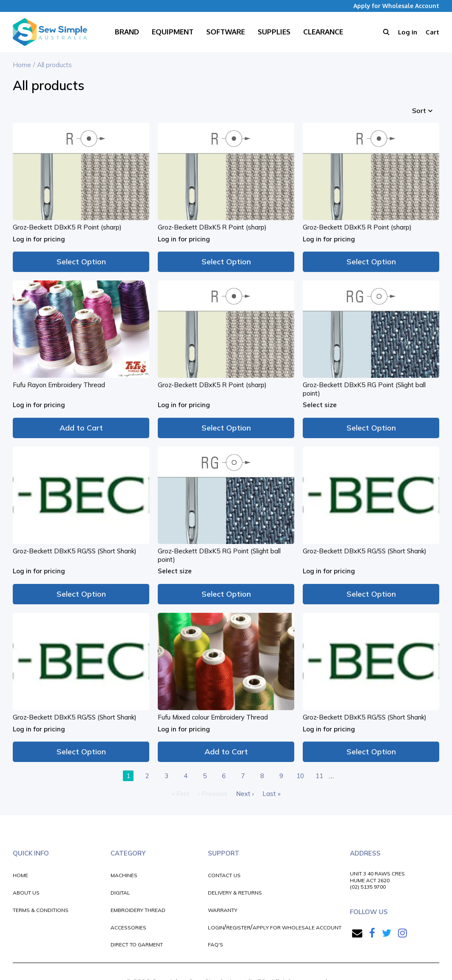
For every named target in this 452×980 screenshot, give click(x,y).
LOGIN (216, 928)
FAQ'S (216, 945)
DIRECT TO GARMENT (137, 945)
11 (319, 776)
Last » (271, 794)
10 (300, 776)
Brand (127, 32)
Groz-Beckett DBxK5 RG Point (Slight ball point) (364, 389)
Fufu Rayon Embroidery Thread (59, 385)
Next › (245, 794)
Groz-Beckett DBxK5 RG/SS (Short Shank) (75, 551)
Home (22, 65)
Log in (408, 32)
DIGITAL (120, 893)
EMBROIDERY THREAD (138, 910)
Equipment (173, 32)
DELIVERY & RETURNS (235, 893)
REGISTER (238, 928)
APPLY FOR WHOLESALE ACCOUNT (297, 928)
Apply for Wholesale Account (396, 6)
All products (54, 65)
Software (226, 32)
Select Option (81, 262)
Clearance (323, 32)
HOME (20, 875)
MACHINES (124, 875)
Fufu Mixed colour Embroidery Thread (213, 717)
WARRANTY (223, 910)
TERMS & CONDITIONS (41, 910)
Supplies (274, 32)
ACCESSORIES (128, 928)
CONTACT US (224, 875)
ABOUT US (26, 893)
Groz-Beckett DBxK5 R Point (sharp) (67, 227)
